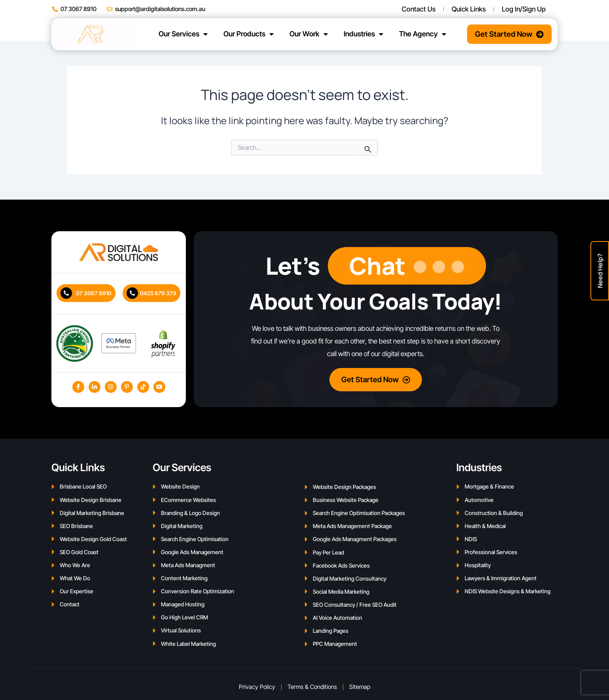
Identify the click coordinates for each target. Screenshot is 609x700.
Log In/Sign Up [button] (526, 9)
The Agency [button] (423, 34)
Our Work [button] (309, 34)
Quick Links (469, 9)
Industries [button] (363, 34)
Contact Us (419, 9)
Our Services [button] (183, 34)
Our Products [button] (249, 34)
